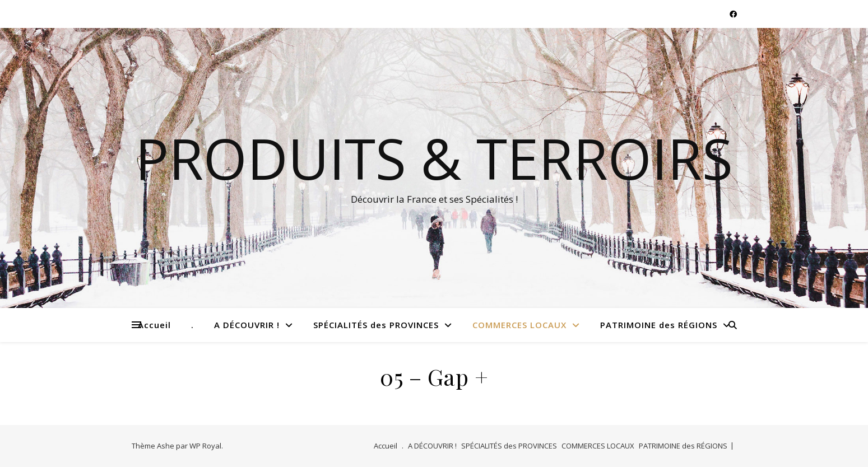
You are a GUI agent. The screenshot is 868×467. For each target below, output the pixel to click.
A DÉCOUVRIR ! (247, 325)
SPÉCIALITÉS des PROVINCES (376, 325)
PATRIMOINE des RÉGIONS (659, 325)
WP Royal (205, 446)
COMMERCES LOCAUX (519, 325)
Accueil (154, 325)
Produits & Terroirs (434, 158)
